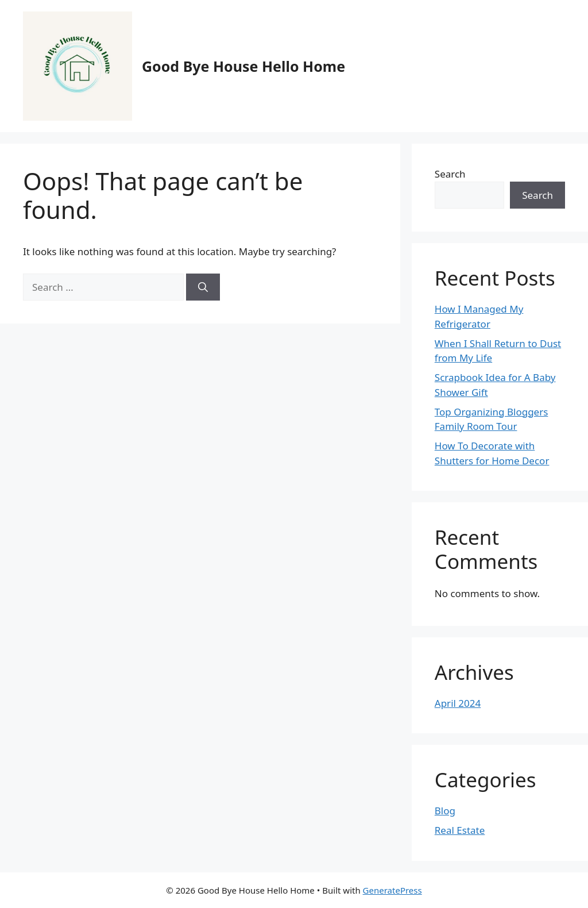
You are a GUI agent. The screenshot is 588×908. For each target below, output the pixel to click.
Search (450, 174)
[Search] (203, 287)
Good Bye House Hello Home (243, 66)
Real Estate (460, 830)
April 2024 (458, 703)
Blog (445, 811)
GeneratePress (392, 890)
